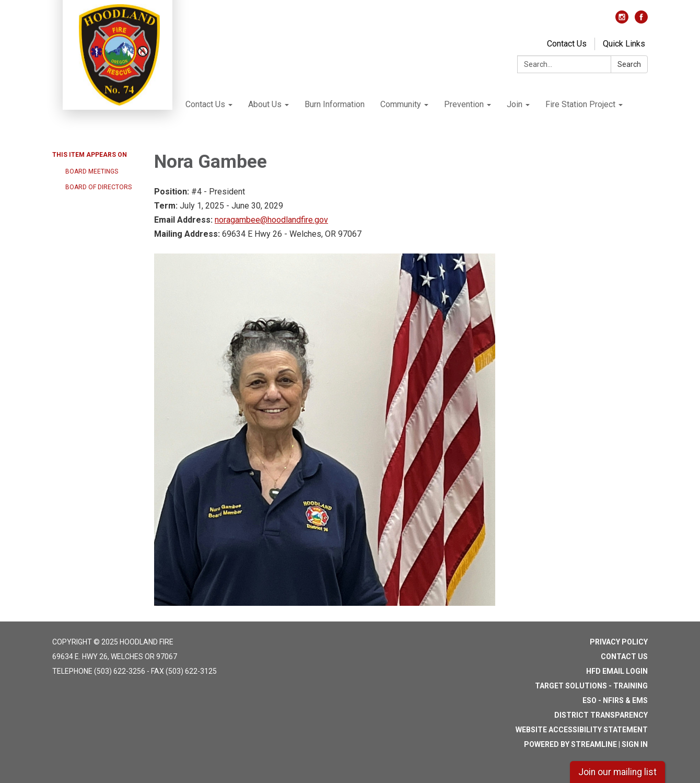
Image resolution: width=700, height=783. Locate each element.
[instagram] (622, 21)
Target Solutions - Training (591, 686)
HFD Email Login (617, 671)
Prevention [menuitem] (464, 104)
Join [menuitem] (515, 104)
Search (629, 64)
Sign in (635, 744)
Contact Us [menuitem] (205, 104)
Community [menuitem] (401, 104)
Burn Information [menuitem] (335, 104)
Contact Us (567, 44)
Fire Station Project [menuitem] (580, 104)
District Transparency (601, 715)
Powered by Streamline (570, 744)
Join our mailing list (617, 772)
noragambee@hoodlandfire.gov (271, 220)
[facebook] (641, 21)
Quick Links (624, 44)
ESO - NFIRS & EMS (615, 700)
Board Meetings (92, 171)
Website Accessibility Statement (582, 730)
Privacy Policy (619, 642)
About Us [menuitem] (265, 104)
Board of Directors (98, 187)
